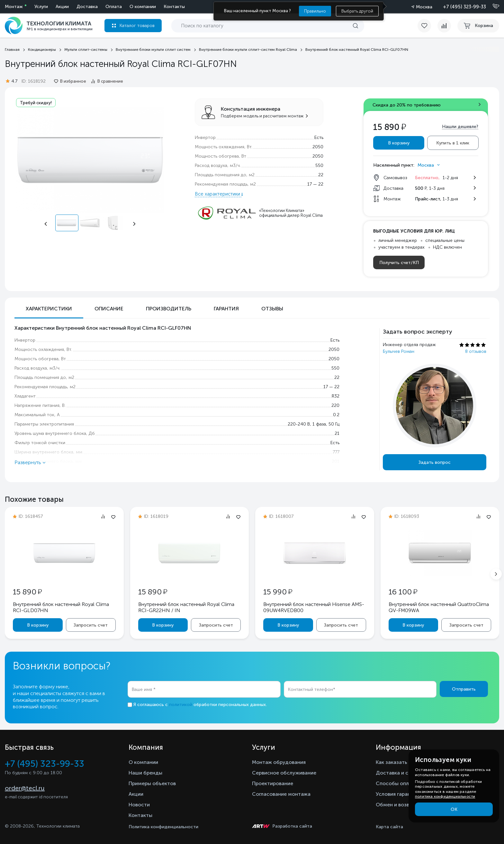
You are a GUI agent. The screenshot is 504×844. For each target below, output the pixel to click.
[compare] (444, 26)
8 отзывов (476, 351)
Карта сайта (389, 827)
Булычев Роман (399, 351)
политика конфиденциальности (445, 796)
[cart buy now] (478, 26)
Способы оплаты (397, 783)
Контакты (174, 7)
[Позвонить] (492, 6)
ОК (454, 809)
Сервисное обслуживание (284, 773)
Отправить (464, 689)
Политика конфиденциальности (163, 827)
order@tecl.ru (25, 788)
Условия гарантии (397, 794)
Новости (139, 805)
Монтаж (14, 7)
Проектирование (273, 783)
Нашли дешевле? (460, 127)
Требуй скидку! (36, 103)
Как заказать (392, 762)
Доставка (87, 7)
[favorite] (428, 26)
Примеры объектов (152, 783)
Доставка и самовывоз (404, 773)
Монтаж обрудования (279, 762)
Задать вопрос (435, 462)
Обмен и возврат (397, 805)
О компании (143, 7)
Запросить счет (91, 625)
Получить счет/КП (399, 263)
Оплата (114, 7)
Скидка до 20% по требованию (407, 105)
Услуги (41, 7)
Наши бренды (145, 773)
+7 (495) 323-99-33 (464, 7)
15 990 (278, 592)
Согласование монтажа (281, 794)
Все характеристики (218, 194)
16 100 (403, 592)
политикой (181, 705)
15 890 (27, 592)
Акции (62, 7)
